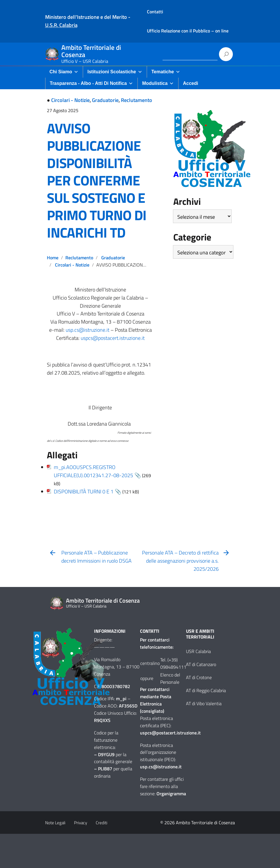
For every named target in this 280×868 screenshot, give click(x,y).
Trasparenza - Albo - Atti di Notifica (91, 83)
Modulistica (158, 83)
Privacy (81, 823)
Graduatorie (105, 100)
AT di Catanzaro (201, 664)
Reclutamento (137, 100)
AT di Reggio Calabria (206, 690)
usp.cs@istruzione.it (87, 330)
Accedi (190, 83)
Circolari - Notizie (70, 100)
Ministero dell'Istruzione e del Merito (86, 17)
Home (53, 258)
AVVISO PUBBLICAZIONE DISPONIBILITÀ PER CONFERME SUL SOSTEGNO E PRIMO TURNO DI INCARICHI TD (97, 180)
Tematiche (166, 72)
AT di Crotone (199, 677)
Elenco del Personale (170, 678)
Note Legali (55, 823)
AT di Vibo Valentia (204, 703)
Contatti (155, 12)
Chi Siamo (64, 72)
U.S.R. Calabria (61, 25)
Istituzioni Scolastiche (115, 72)
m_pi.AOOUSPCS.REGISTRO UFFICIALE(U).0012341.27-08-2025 (93, 471)
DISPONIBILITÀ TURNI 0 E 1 (84, 492)
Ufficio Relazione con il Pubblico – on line (188, 31)
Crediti (102, 823)
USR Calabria (198, 651)
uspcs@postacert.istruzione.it (113, 338)
